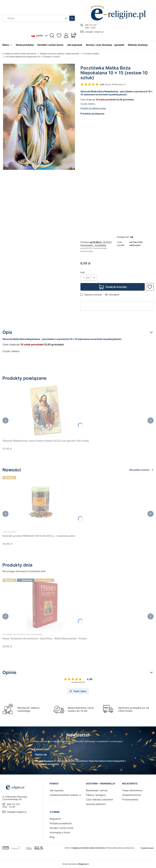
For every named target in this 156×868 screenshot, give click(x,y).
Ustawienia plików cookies (64, 795)
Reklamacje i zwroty (97, 790)
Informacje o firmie (60, 833)
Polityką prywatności (49, 764)
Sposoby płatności (96, 804)
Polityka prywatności (61, 823)
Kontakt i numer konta (61, 828)
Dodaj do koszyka (116, 287)
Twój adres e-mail (40, 749)
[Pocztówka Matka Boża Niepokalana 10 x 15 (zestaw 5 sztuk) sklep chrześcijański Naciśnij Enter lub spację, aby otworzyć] (39, 117)
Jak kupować (57, 790)
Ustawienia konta (131, 795)
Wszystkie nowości (141, 470)
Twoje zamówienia (132, 790)
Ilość (83, 272)
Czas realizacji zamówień (99, 800)
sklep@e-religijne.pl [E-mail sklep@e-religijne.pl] (94, 32)
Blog (52, 837)
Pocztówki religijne (91, 54)
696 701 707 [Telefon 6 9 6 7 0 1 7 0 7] (91, 25)
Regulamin (49, 761)
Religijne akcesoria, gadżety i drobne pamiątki (60, 54)
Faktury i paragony (96, 795)
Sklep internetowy (75, 864)
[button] (72, 18)
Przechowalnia (130, 800)
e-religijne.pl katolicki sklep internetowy (19, 54)
